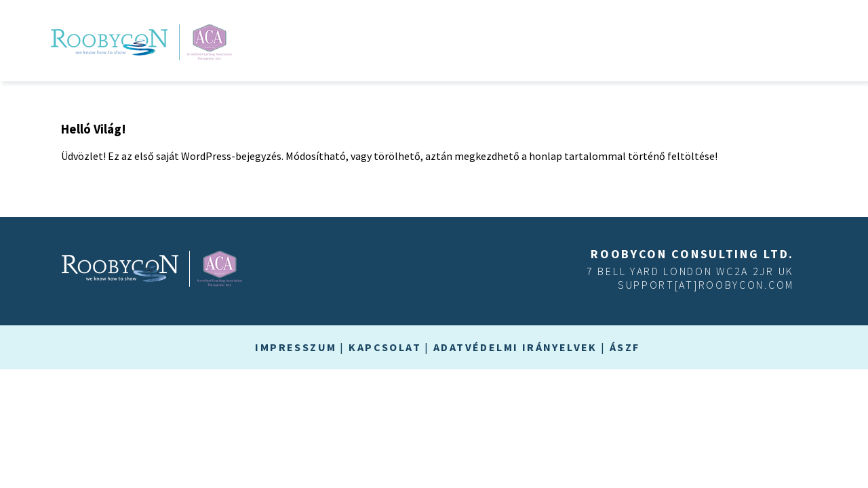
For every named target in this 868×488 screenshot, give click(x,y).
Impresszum (296, 347)
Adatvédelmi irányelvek (515, 347)
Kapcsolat (385, 347)
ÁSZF (625, 347)
